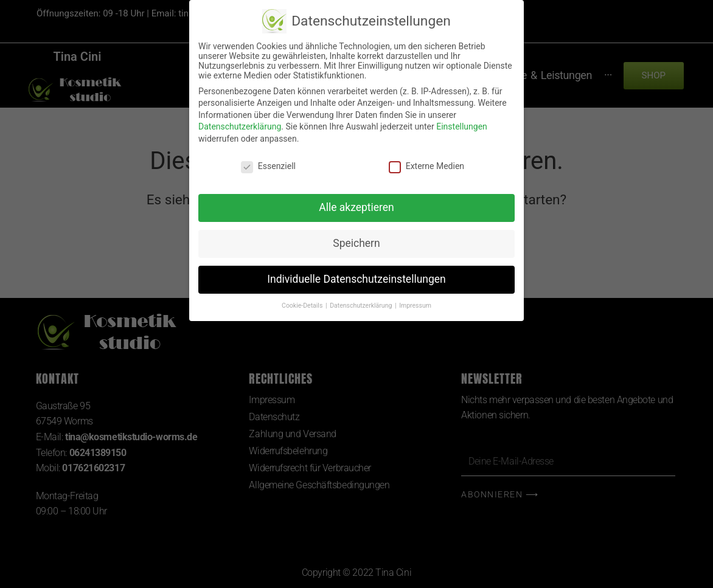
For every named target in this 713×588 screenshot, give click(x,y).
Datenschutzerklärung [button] (362, 306)
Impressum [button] (415, 306)
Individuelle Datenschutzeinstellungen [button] (356, 279)
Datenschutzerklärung (240, 126)
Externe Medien (426, 166)
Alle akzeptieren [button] (356, 207)
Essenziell (268, 166)
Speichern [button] (356, 243)
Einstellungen (462, 126)
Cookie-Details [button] (303, 306)
